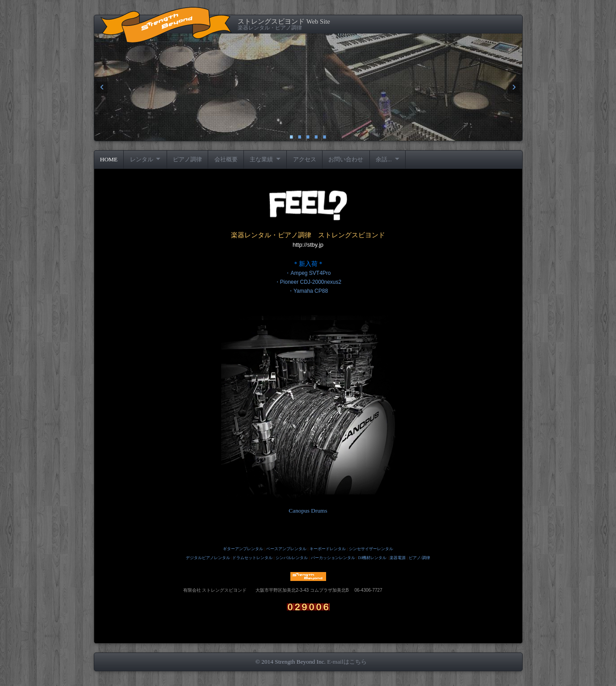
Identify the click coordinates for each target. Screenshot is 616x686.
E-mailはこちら (347, 662)
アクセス (305, 159)
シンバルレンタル (292, 558)
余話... (384, 159)
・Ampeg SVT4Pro (308, 273)
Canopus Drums (308, 511)
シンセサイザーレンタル (371, 549)
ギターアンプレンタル (243, 549)
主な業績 (261, 159)
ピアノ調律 (187, 159)
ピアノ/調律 (419, 558)
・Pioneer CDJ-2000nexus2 (308, 282)
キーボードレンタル (328, 549)
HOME (109, 159)
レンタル (142, 159)
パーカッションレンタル (333, 558)
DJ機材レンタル (372, 558)
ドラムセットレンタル (252, 558)
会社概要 (226, 159)
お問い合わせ (346, 159)
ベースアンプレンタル (286, 549)
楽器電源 (398, 558)
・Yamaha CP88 (308, 291)
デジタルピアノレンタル (208, 558)
